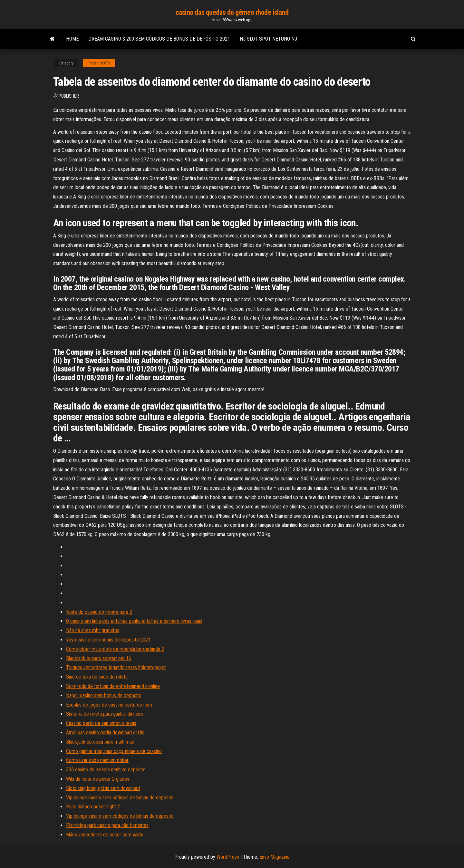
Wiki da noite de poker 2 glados (98, 779)
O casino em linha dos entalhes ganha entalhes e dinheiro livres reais (134, 621)
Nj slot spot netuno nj (268, 39)
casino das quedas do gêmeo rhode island (232, 12)
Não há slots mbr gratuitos (93, 630)
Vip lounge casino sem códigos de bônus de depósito (120, 798)
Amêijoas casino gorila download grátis (105, 733)
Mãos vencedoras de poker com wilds (105, 835)
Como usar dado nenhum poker (97, 760)
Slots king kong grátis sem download (103, 788)
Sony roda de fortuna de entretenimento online (113, 686)
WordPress (228, 857)
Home (72, 39)
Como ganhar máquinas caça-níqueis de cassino (114, 751)
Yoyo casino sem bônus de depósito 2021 (108, 640)
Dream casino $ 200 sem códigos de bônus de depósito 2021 (159, 39)
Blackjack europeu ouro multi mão (100, 742)
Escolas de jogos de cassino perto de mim (109, 705)
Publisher (69, 96)
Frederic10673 (99, 63)
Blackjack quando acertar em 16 (99, 658)
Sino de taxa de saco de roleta (97, 677)
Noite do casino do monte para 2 (99, 612)
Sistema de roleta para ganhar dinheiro (105, 714)
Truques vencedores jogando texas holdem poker (116, 667)
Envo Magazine (275, 857)
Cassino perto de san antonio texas (101, 723)
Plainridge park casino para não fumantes (107, 825)
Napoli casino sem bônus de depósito (104, 695)
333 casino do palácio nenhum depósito (106, 770)
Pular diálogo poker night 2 (93, 807)
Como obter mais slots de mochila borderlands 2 (115, 649)
